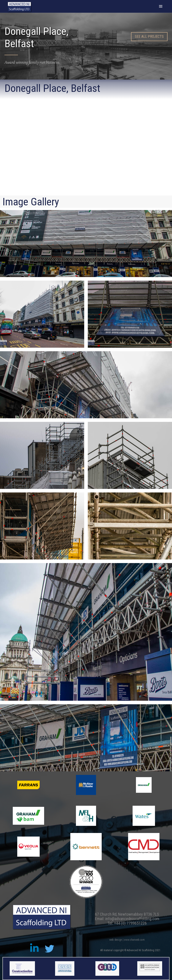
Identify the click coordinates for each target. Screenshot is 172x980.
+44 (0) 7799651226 (130, 923)
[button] (161, 6)
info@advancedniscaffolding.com (132, 919)
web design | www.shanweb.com (127, 940)
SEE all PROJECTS (149, 37)
